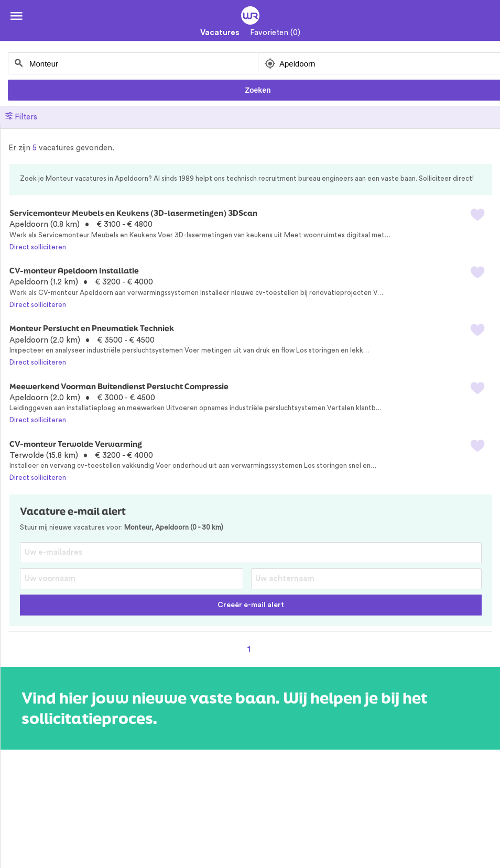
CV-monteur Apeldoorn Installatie (74, 271)
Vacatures (220, 33)
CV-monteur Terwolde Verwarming (76, 444)
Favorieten (275, 33)
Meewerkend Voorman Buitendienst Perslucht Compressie (119, 386)
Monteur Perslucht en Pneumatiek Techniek (92, 328)
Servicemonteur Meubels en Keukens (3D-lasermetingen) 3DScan (133, 213)
